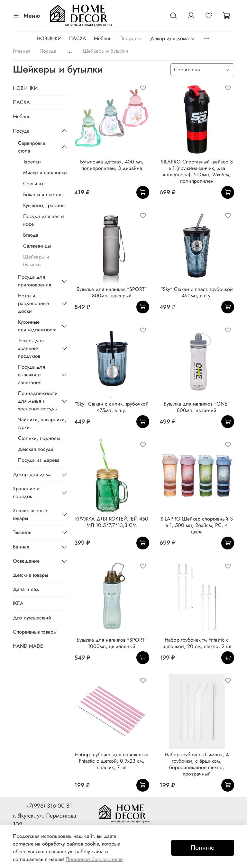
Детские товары (30, 575)
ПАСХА (78, 38)
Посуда (131, 38)
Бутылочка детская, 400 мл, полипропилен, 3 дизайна (112, 165)
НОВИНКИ (49, 38)
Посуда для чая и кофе (44, 220)
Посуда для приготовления (35, 281)
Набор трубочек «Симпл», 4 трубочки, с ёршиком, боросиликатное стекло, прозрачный (197, 764)
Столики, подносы (39, 438)
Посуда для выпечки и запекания (32, 375)
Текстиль (22, 532)
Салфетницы (37, 246)
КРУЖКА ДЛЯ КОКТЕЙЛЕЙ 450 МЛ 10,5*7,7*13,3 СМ (112, 522)
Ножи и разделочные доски (33, 303)
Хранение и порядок (26, 492)
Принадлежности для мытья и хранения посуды (38, 401)
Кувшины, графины (44, 205)
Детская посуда (36, 449)
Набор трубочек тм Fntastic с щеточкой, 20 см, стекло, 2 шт (197, 643)
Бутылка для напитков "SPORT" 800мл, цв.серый (112, 292)
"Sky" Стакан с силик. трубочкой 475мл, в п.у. (112, 407)
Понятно (203, 848)
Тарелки (32, 162)
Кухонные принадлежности (37, 326)
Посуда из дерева (39, 460)
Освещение (26, 561)
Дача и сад (26, 589)
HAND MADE (28, 646)
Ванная (21, 547)
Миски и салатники (45, 173)
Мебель (103, 38)
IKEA (18, 603)
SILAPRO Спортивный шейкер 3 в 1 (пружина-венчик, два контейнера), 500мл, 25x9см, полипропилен (197, 171)
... (70, 51)
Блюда (31, 235)
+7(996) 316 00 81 (49, 806)
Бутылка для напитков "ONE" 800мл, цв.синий (197, 407)
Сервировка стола (32, 147)
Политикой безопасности (94, 859)
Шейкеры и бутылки (36, 261)
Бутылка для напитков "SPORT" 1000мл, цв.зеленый (112, 643)
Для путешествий (32, 618)
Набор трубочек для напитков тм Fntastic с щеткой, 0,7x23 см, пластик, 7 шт (112, 761)
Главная (22, 51)
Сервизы (33, 184)
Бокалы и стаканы (43, 194)
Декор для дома (173, 38)
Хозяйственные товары (30, 514)
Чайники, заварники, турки (42, 423)
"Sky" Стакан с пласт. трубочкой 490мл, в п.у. (197, 292)
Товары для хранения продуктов (31, 348)
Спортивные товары (35, 632)
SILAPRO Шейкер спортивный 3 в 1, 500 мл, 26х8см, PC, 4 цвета (197, 525)
